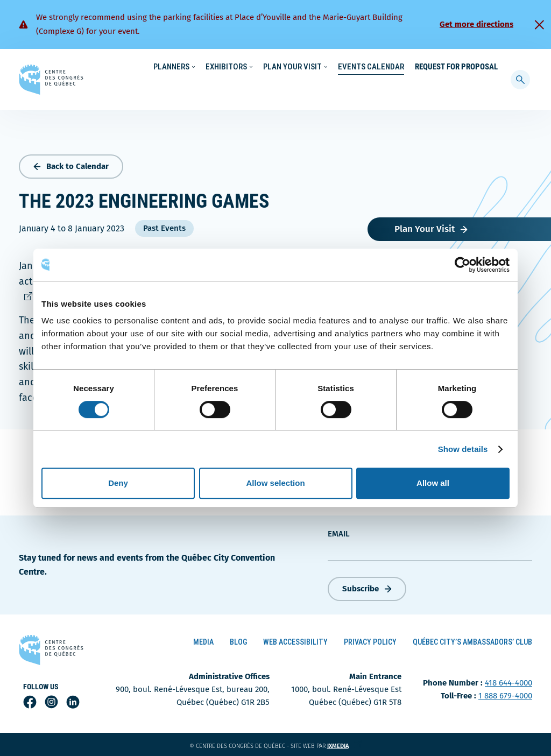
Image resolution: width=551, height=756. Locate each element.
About (426, 67)
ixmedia (345, 744)
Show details (463, 449)
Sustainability (353, 67)
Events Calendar (371, 89)
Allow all (433, 483)
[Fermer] (539, 25)
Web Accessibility (295, 640)
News (396, 67)
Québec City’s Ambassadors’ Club (472, 640)
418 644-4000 (508, 681)
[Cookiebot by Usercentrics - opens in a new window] (462, 265)
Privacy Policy (370, 640)
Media (203, 640)
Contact (462, 67)
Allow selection (275, 483)
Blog (238, 640)
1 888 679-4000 (505, 694)
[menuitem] (493, 66)
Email (339, 532)
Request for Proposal (456, 89)
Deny (118, 483)
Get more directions (476, 24)
